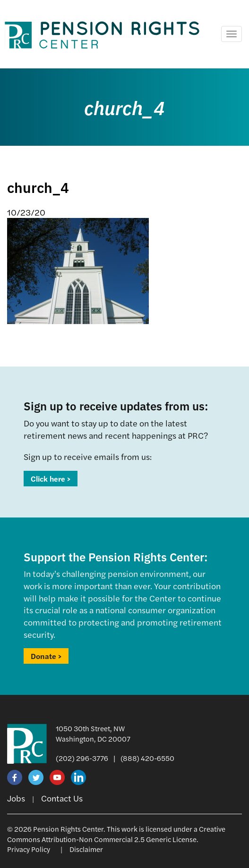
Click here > (51, 479)
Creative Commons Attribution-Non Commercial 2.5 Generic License (116, 834)
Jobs (16, 798)
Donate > (46, 656)
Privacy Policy (29, 849)
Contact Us (62, 798)
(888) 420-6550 (147, 758)
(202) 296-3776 (82, 758)
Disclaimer (86, 849)
